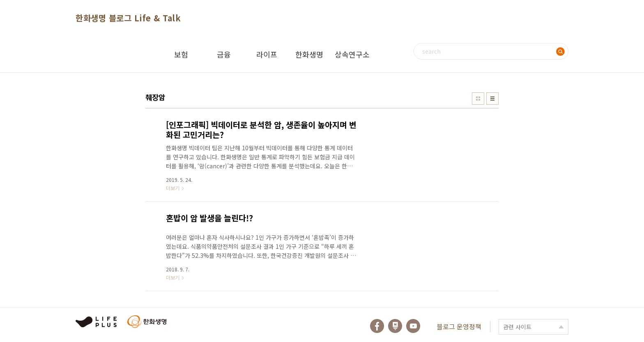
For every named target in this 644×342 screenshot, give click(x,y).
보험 (181, 54)
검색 (560, 51)
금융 (224, 54)
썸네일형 (478, 99)
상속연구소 (352, 54)
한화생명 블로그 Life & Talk (128, 18)
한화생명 (309, 54)
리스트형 (492, 99)
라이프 (267, 54)
